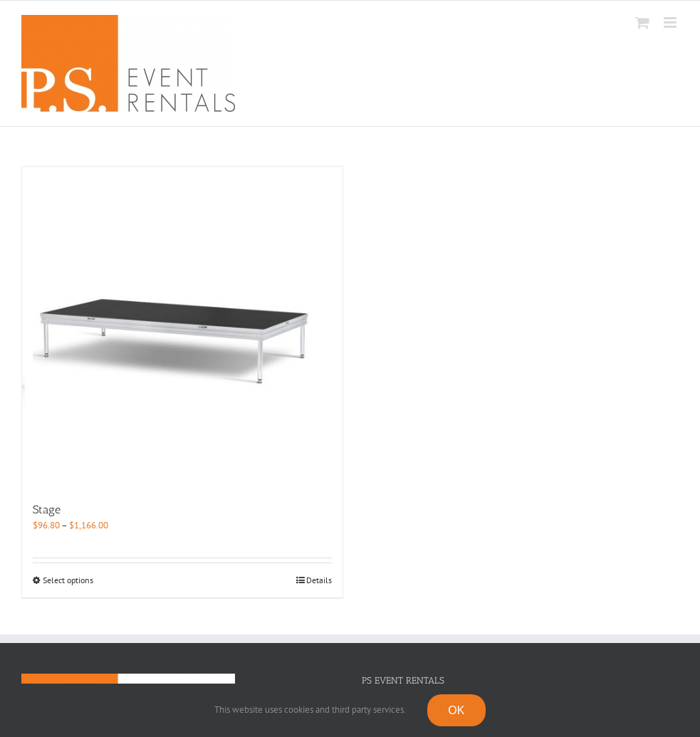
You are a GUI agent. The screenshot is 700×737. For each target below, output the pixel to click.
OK (456, 710)
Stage (47, 509)
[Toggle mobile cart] (642, 22)
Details (319, 580)
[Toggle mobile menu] (671, 22)
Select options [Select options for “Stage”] (68, 580)
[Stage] (182, 327)
